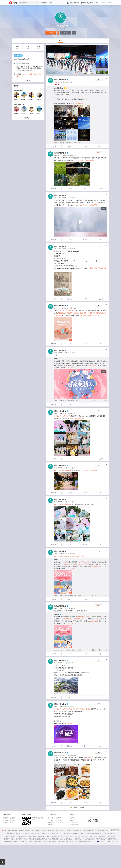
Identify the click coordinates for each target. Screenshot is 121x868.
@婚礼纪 (57, 359)
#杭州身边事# (90, 757)
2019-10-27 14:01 (59, 468)
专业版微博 (71, 707)
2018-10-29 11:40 (59, 663)
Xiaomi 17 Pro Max (71, 142)
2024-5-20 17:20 (59, 249)
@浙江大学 (63, 313)
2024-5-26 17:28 (59, 198)
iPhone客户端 (71, 155)
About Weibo (36, 831)
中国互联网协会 (78, 839)
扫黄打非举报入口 (101, 839)
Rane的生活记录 (34, 99)
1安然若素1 (40, 113)
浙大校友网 (30, 74)
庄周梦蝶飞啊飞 (26, 113)
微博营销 (59, 820)
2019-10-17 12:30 (59, 595)
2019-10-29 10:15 (59, 353)
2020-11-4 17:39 (59, 308)
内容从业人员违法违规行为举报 (38, 839)
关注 (51, 33)
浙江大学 (24, 74)
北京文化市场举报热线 (66, 839)
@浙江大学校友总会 (73, 313)
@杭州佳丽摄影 (94, 566)
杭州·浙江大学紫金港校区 (85, 160)
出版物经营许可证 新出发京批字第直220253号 (102, 836)
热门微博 (6, 818)
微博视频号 (71, 401)
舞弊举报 (28, 831)
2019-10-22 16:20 (59, 554)
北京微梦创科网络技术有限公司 (85, 842)
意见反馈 (21, 831)
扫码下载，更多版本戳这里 (37, 819)
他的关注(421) (19, 90)
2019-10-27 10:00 (59, 502)
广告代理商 (60, 822)
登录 (103, 3)
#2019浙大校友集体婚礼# (63, 470)
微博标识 (51, 822)
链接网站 (59, 818)
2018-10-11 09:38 (59, 755)
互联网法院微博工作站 (102, 831)
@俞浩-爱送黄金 (59, 88)
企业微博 (51, 820)
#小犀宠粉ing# (86, 315)
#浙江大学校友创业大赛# (62, 416)
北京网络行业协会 (89, 839)
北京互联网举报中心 (22, 839)
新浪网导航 (51, 831)
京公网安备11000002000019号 (107, 842)
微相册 (12, 820)
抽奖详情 (97, 315)
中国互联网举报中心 (9, 839)
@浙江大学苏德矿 (85, 709)
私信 (66, 33)
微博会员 (6, 820)
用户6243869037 (19, 113)
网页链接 (69, 724)
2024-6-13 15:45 (59, 155)
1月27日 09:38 (58, 142)
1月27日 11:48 (58, 82)
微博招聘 (44, 831)
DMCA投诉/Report (88, 831)
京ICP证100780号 (9, 834)
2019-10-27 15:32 (59, 414)
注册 (97, 3)
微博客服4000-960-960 (10, 831)
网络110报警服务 (53, 839)
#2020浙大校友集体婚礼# (67, 310)
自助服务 (72, 820)
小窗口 (104, 209)
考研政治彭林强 (18, 99)
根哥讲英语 (25, 99)
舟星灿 (32, 113)
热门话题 (13, 818)
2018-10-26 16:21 (59, 707)
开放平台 (51, 824)
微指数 (12, 822)
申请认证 (51, 818)
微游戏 (5, 822)
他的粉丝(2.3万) (19, 104)
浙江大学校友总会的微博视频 (87, 205)
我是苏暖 (39, 99)
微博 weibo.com (71, 308)
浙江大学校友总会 (60, 80)
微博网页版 (69, 82)
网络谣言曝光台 (112, 839)
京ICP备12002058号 (22, 834)
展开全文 (80, 103)
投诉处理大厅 (77, 831)
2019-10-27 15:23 (59, 401)
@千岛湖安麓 (92, 365)
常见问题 (72, 818)
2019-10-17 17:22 (59, 608)
